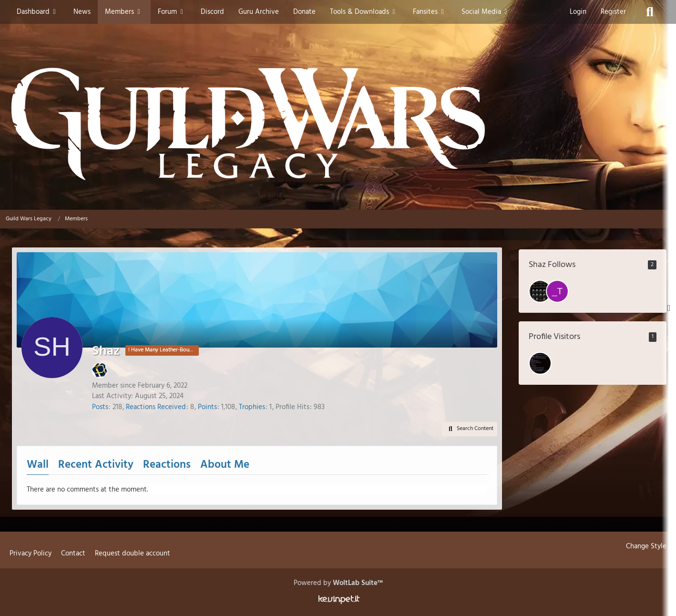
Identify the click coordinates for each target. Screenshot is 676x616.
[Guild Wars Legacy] (338, 124)
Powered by (338, 583)
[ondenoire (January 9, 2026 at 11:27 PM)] (540, 363)
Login (578, 12)
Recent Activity (96, 465)
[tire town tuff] (540, 291)
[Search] (650, 12)
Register (613, 12)
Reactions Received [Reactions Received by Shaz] (156, 407)
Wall (38, 465)
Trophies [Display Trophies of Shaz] (252, 407)
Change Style (646, 546)
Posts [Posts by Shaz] (100, 407)
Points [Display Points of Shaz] (207, 407)
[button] (470, 429)
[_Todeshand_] (557, 291)
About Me (225, 465)
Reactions (167, 465)
